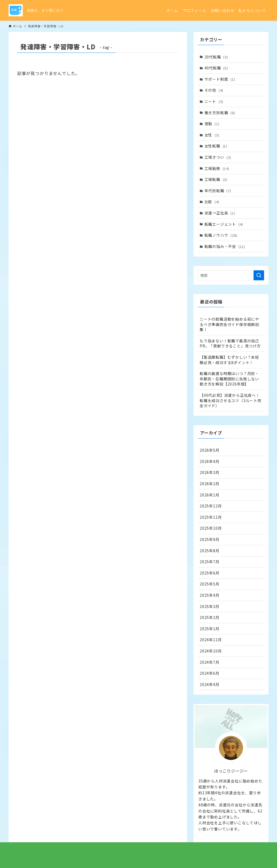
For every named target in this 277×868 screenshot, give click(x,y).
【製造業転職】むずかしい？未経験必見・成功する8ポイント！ (229, 360)
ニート (214, 101)
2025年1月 (210, 629)
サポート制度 (220, 79)
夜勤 (212, 124)
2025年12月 (211, 506)
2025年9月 (210, 539)
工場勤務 (217, 168)
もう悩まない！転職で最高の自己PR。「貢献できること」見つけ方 (230, 343)
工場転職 (216, 179)
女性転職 (216, 146)
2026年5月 (210, 450)
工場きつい (218, 157)
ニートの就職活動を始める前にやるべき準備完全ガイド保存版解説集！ (229, 324)
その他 (214, 90)
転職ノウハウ (221, 235)
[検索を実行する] (259, 275)
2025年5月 (210, 584)
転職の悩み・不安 (225, 246)
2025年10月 (211, 528)
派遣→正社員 (220, 213)
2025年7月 (210, 562)
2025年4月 (210, 595)
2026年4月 (210, 461)
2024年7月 (210, 662)
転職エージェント (224, 224)
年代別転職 (218, 191)
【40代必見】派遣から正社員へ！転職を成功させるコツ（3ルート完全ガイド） (231, 400)
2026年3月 (210, 472)
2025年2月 (210, 617)
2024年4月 (210, 684)
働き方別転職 (220, 113)
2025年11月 (211, 517)
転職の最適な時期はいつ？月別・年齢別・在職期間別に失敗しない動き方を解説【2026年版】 (229, 379)
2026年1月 (210, 495)
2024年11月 (211, 640)
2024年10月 (211, 651)
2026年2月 (210, 484)
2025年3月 (210, 606)
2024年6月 (210, 673)
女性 (212, 135)
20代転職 (216, 57)
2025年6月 (210, 573)
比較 (212, 202)
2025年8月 (210, 551)
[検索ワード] (231, 275)
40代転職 (216, 68)
